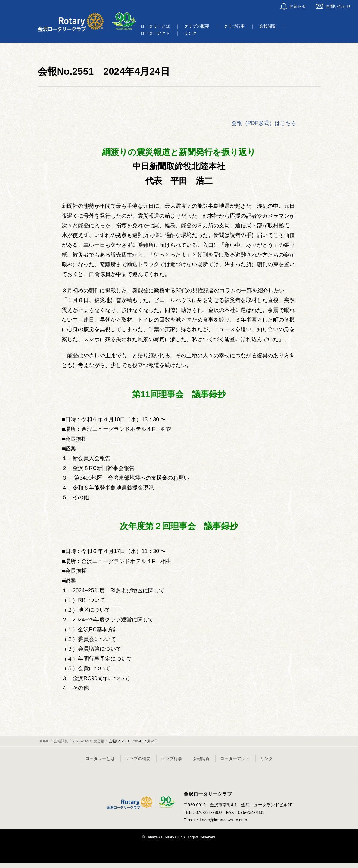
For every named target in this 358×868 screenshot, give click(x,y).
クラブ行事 (172, 758)
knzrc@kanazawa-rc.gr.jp (223, 820)
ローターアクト (235, 758)
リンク (266, 758)
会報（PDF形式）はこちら (264, 123)
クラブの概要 (138, 758)
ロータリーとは (100, 758)
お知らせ (293, 6)
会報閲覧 (201, 758)
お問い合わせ (333, 6)
